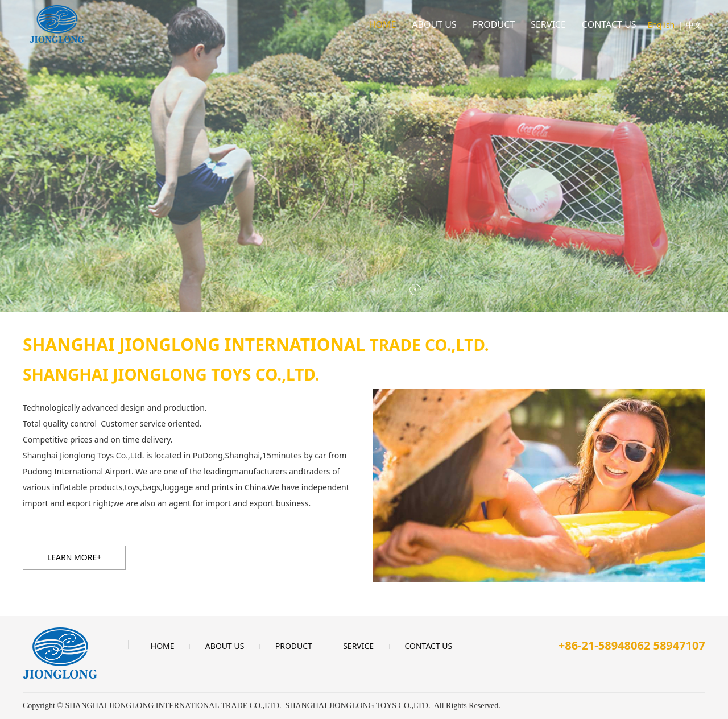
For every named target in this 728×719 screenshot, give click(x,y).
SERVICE (548, 24)
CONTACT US (609, 24)
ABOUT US (434, 24)
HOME (383, 24)
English (661, 25)
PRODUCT (494, 24)
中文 (694, 25)
